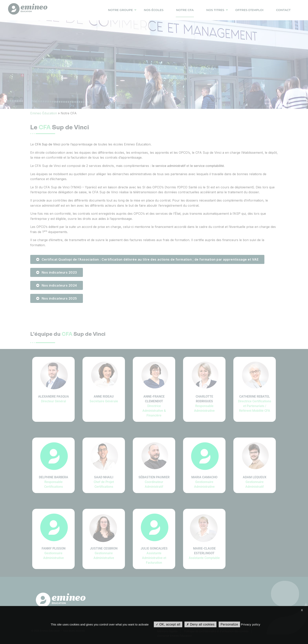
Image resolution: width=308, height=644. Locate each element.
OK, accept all (168, 624)
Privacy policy (251, 624)
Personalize (229, 624)
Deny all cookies (200, 624)
